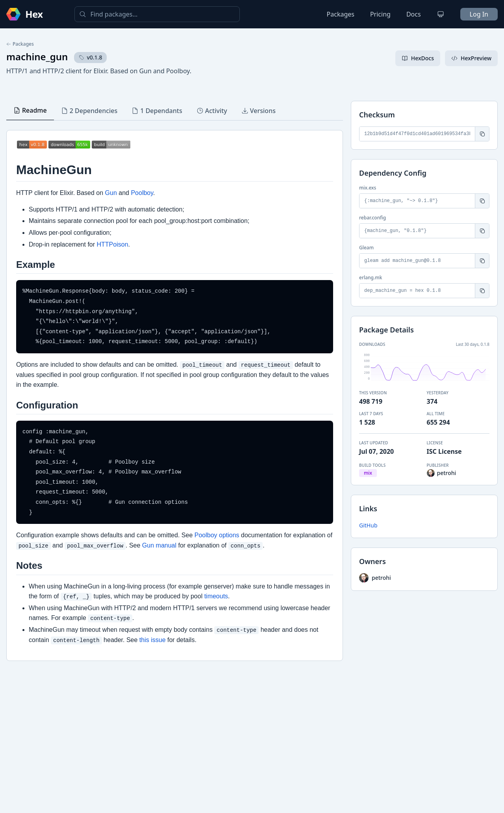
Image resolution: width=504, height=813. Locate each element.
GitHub (368, 525)
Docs (414, 14)
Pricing (380, 14)
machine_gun (37, 57)
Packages (341, 14)
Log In (479, 14)
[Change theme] (441, 14)
